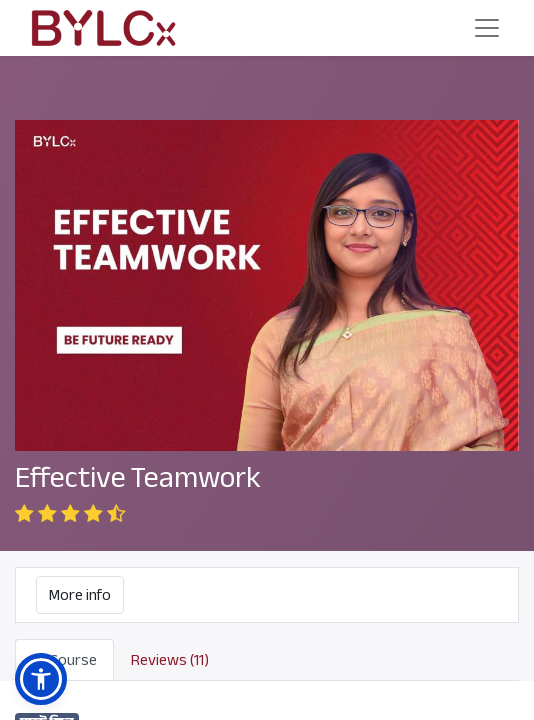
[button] (41, 679)
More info (80, 595)
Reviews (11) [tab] (170, 660)
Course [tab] (64, 660)
